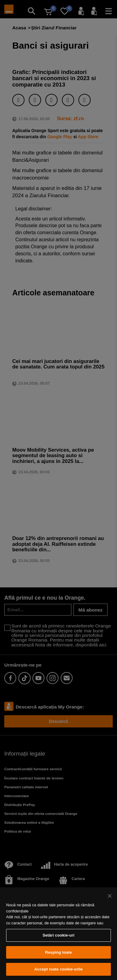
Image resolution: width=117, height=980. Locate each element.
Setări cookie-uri (58, 935)
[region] (58, 934)
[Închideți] (110, 896)
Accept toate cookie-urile (58, 969)
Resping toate (58, 952)
